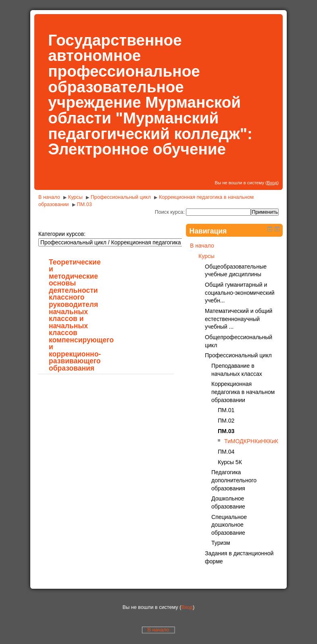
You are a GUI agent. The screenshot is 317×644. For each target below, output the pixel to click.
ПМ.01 (226, 410)
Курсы (75, 197)
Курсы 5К (230, 462)
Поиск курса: (171, 212)
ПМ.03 (84, 204)
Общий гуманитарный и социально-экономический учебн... (240, 293)
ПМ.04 (226, 452)
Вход (272, 183)
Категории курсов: (62, 234)
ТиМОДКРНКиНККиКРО (255, 441)
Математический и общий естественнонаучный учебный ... (239, 319)
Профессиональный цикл (121, 197)
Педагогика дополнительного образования (234, 480)
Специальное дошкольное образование (229, 525)
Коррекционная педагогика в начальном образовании (243, 392)
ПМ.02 (226, 421)
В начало (49, 197)
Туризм (221, 543)
